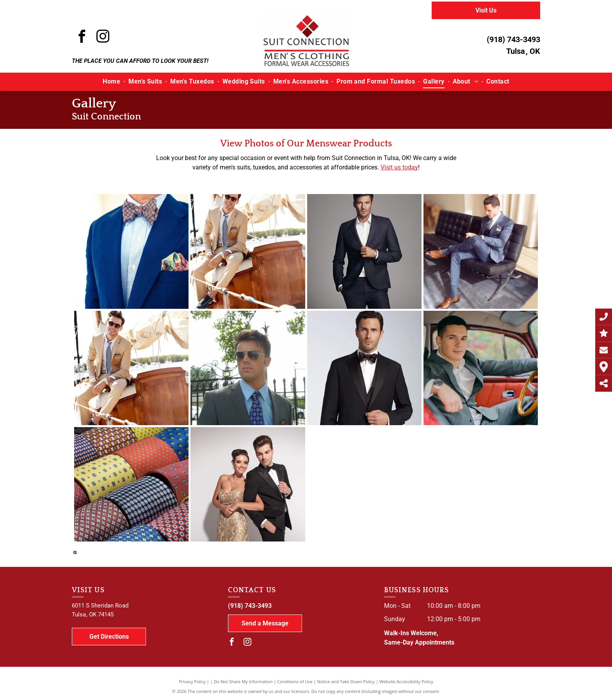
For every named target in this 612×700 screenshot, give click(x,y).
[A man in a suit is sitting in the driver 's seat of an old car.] (481, 368)
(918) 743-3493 (513, 39)
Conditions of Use (295, 681)
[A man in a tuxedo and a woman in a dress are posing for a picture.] (248, 484)
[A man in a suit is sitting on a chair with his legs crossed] (481, 251)
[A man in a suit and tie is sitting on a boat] (248, 251)
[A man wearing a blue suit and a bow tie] (131, 251)
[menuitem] (112, 82)
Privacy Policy (192, 681)
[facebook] (82, 38)
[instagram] (103, 38)
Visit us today (399, 167)
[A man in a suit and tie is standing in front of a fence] (248, 368)
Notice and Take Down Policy (346, 681)
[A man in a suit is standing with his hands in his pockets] (364, 251)
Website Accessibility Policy (406, 681)
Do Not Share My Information (243, 681)
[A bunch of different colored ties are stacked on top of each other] (131, 484)
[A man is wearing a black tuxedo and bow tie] (364, 368)
